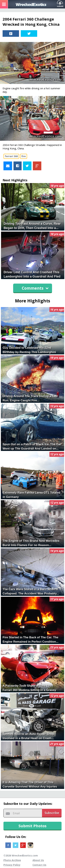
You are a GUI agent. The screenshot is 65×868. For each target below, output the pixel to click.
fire (24, 156)
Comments (35, 288)
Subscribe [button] (52, 813)
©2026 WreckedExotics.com (21, 855)
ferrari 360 (11, 156)
